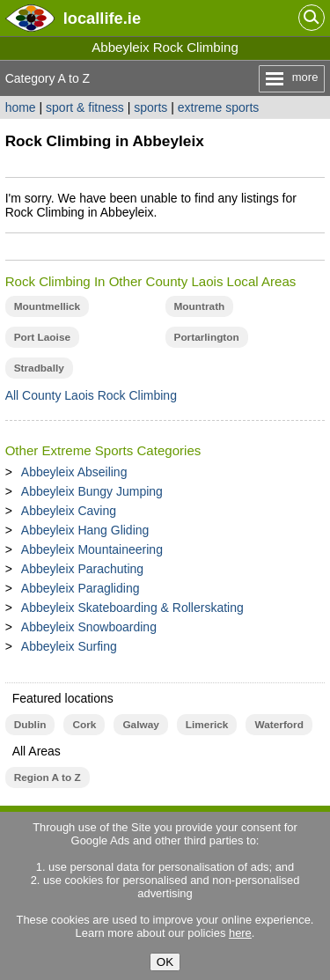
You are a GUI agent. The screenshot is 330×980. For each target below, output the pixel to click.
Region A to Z (48, 777)
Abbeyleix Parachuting (82, 569)
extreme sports (219, 107)
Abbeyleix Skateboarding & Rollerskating (132, 608)
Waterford (279, 725)
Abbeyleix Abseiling (74, 472)
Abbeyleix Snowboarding (89, 627)
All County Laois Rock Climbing (91, 395)
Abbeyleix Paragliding (81, 588)
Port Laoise (42, 337)
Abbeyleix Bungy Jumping (92, 491)
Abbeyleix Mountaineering (92, 549)
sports (150, 107)
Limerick (207, 725)
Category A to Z (48, 78)
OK (165, 962)
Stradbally (39, 368)
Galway (140, 725)
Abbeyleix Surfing (69, 646)
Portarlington (207, 337)
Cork (84, 725)
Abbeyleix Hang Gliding (85, 530)
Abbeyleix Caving (69, 511)
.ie (102, 18)
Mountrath (200, 306)
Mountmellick (48, 306)
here (240, 933)
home (21, 107)
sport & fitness (85, 107)
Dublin (30, 725)
